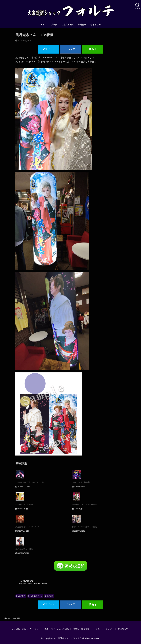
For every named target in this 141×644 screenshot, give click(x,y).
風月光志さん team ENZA (27, 527)
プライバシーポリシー (104, 629)
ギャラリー (95, 25)
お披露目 (22, 596)
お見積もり (123, 629)
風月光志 (50, 596)
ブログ (54, 25)
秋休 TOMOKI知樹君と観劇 (84, 527)
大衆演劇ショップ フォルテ (69, 638)
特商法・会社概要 (81, 629)
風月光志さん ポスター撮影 (85, 505)
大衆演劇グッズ (36, 596)
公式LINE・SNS (19, 629)
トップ (43, 25)
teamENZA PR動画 (24, 505)
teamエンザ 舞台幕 (81, 482)
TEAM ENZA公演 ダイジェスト (30, 482)
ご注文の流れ (67, 25)
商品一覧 (48, 629)
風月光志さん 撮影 (24, 549)
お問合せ (82, 25)
